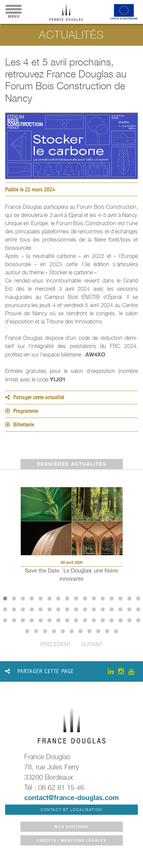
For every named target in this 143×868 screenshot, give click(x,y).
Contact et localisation (71, 810)
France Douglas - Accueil (66, 12)
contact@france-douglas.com (71, 798)
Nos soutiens (71, 827)
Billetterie (20, 425)
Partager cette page (40, 671)
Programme (22, 411)
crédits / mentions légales (71, 840)
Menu (14, 12)
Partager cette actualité (35, 397)
